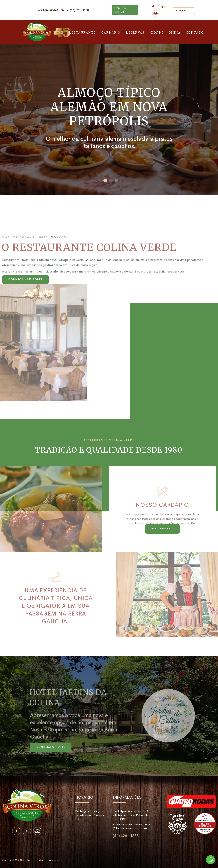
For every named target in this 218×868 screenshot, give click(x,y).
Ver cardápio (163, 529)
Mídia (175, 33)
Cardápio (111, 33)
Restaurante (82, 33)
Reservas (135, 33)
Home (58, 33)
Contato (195, 33)
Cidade (157, 33)
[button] (105, 180)
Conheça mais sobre (26, 279)
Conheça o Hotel (51, 747)
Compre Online (120, 10)
